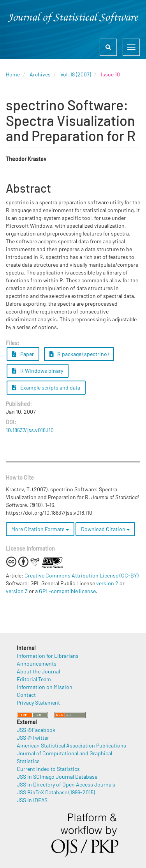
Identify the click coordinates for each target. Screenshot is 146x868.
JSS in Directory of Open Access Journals (66, 784)
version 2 (107, 583)
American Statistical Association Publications (71, 745)
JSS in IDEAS (32, 800)
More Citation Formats (40, 529)
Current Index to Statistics (48, 769)
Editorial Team (34, 679)
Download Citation (105, 529)
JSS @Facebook (36, 730)
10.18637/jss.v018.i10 (30, 430)
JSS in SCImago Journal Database (57, 777)
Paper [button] (23, 354)
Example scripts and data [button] (46, 387)
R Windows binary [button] (38, 371)
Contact (26, 695)
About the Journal (38, 671)
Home (13, 74)
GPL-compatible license (67, 591)
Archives (40, 74)
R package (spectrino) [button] (79, 354)
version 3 (17, 591)
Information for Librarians (48, 656)
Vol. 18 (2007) (76, 74)
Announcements (37, 663)
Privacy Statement (38, 702)
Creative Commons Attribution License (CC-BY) (82, 575)
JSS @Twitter (33, 738)
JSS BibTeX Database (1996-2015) (56, 792)
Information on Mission (45, 687)
